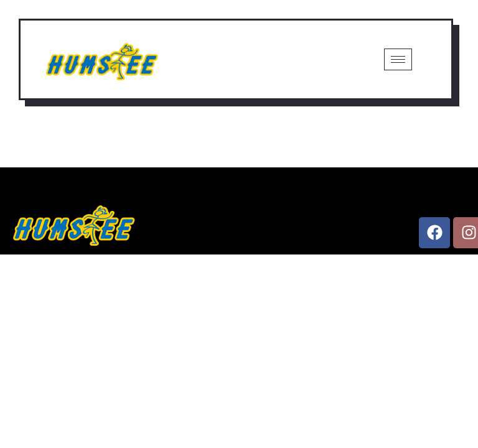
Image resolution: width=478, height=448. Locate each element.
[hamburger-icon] (398, 59)
